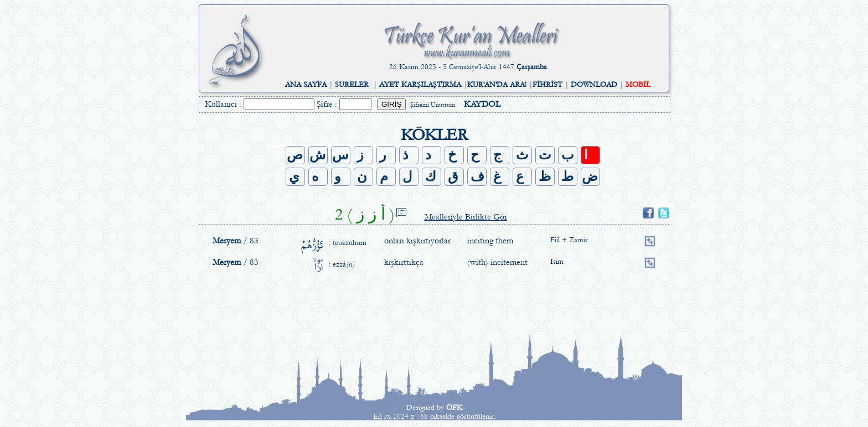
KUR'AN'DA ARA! (497, 85)
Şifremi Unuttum (433, 105)
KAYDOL (482, 104)
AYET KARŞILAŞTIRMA (420, 85)
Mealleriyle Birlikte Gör (466, 217)
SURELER (352, 85)
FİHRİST (547, 85)
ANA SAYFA (306, 85)
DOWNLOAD (594, 85)
